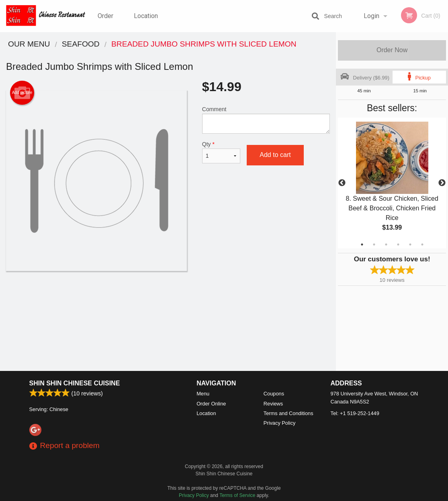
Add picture (22, 93)
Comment (266, 120)
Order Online (106, 22)
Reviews (273, 404)
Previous (342, 183)
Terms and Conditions (288, 413)
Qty (221, 152)
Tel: (355, 413)
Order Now (392, 50)
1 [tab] (362, 244)
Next (442, 183)
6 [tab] (422, 244)
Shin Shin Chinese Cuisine (75, 383)
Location (146, 16)
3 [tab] (386, 244)
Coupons (274, 394)
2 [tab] (374, 244)
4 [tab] (398, 244)
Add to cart (275, 155)
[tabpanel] (392, 183)
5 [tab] (410, 244)
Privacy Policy (280, 423)
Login (371, 16)
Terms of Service (237, 495)
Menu (203, 394)
